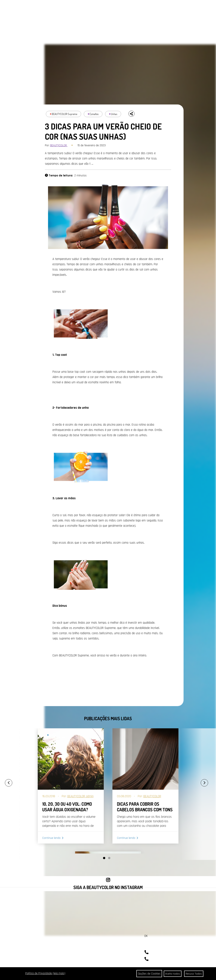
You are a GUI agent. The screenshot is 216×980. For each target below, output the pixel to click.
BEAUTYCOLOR (59, 145)
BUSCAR (202, 9)
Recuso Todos (194, 974)
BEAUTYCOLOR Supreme (64, 114)
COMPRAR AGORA (152, 8)
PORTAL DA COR (51, 8)
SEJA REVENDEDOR (127, 8)
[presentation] (4, 781)
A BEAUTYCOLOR (70, 8)
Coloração (55, 735)
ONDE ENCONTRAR (102, 8)
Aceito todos (172, 974)
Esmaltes (94, 114)
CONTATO (86, 8)
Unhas (114, 114)
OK (146, 936)
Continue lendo (51, 838)
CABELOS (33, 8)
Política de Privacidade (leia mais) (45, 973)
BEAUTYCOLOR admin (80, 796)
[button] (104, 858)
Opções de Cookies (148, 974)
